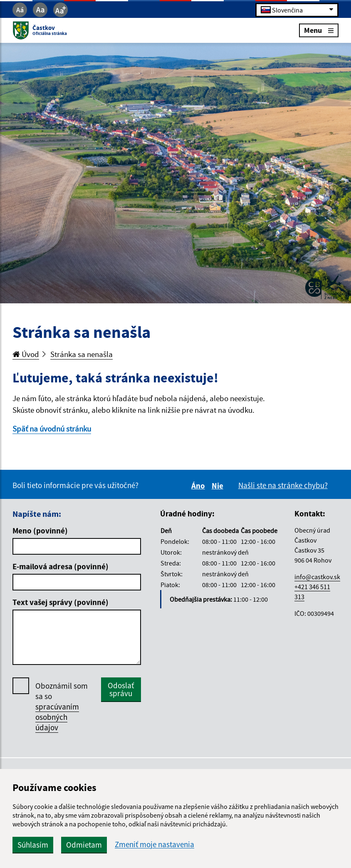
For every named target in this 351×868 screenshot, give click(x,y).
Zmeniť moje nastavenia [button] (154, 844)
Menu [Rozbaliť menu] (319, 30)
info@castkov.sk (317, 577)
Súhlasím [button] (33, 845)
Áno (199, 486)
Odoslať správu (121, 689)
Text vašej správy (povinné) (61, 602)
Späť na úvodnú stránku (52, 429)
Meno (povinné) (40, 531)
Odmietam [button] (84, 845)
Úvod (26, 354)
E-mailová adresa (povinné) (61, 566)
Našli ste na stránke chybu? (283, 485)
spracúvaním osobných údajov (57, 717)
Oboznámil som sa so (62, 707)
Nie (219, 486)
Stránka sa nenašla (82, 354)
